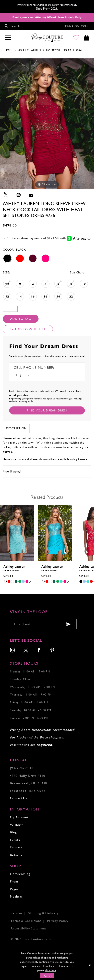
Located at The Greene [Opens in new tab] (28, 791)
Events (15, 840)
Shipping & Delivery (44, 913)
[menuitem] (13, 651)
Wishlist (16, 825)
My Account (19, 817)
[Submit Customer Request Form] (47, 411)
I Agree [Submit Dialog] (47, 976)
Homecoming (20, 874)
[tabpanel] (47, 124)
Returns (16, 855)
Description (16, 428)
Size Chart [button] (77, 272)
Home (9, 50)
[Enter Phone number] (36, 375)
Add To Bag (21, 319)
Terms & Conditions (26, 921)
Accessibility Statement (28, 928)
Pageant (16, 889)
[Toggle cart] (87, 38)
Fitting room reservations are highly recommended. (47, 5)
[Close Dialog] (90, 965)
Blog (13, 832)
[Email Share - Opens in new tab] (31, 195)
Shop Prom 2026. (47, 9)
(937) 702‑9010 (22, 768)
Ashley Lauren (30, 50)
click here (51, 970)
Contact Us (19, 798)
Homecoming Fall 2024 (64, 50)
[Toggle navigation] (8, 38)
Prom (14, 881)
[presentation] (17, 533)
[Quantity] (10, 309)
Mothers (16, 896)
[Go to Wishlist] (76, 38)
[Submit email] (69, 624)
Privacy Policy (58, 921)
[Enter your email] (43, 624)
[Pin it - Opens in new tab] (18, 195)
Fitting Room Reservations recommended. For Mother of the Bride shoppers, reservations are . (43, 737)
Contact (16, 847)
